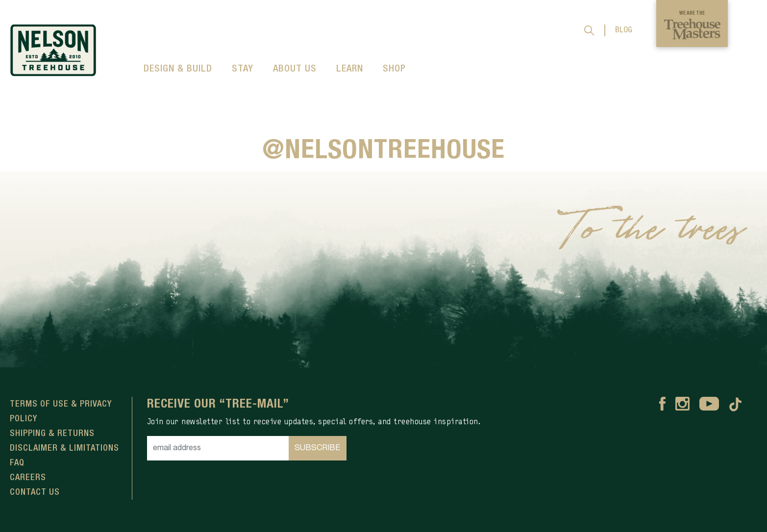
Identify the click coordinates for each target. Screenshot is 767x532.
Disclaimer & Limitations (64, 448)
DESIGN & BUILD (178, 69)
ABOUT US (295, 69)
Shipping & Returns (52, 434)
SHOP (394, 69)
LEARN (350, 69)
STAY (243, 69)
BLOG (624, 30)
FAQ (17, 463)
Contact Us (35, 492)
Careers (28, 478)
